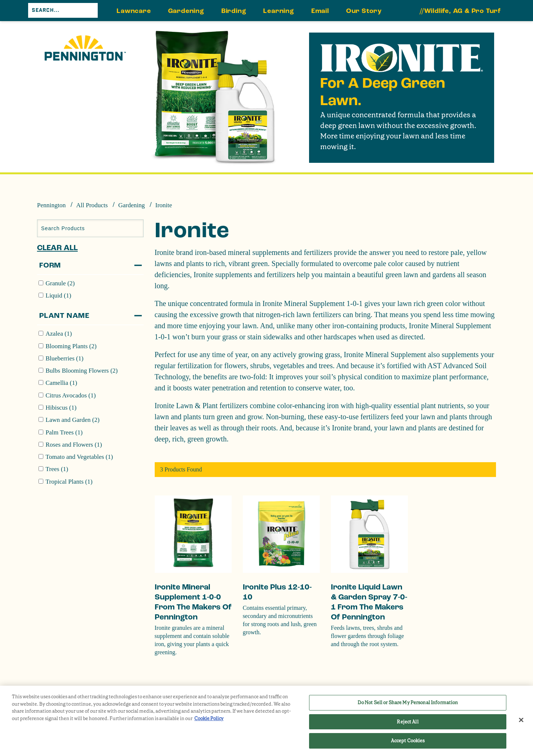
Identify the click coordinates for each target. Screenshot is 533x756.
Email (320, 11)
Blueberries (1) (64, 358)
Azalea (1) (59, 334)
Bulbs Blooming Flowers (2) (82, 371)
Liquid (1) (58, 295)
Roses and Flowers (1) (74, 445)
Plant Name (64, 316)
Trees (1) (57, 469)
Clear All (57, 248)
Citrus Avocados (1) (71, 395)
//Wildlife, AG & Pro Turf (460, 11)
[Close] (521, 720)
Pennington (51, 205)
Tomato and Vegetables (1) (79, 457)
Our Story (364, 11)
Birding (234, 11)
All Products (92, 205)
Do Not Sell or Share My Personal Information (408, 703)
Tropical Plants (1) (69, 482)
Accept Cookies (408, 741)
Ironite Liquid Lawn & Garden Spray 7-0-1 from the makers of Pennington (369, 602)
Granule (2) (60, 283)
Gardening (186, 11)
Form (50, 265)
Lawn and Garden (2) (73, 420)
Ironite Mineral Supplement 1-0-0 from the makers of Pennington (193, 602)
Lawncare (134, 11)
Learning (279, 11)
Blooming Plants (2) (71, 346)
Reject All (408, 722)
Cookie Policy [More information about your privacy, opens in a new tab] (209, 718)
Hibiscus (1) (61, 408)
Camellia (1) (61, 383)
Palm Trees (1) (64, 432)
